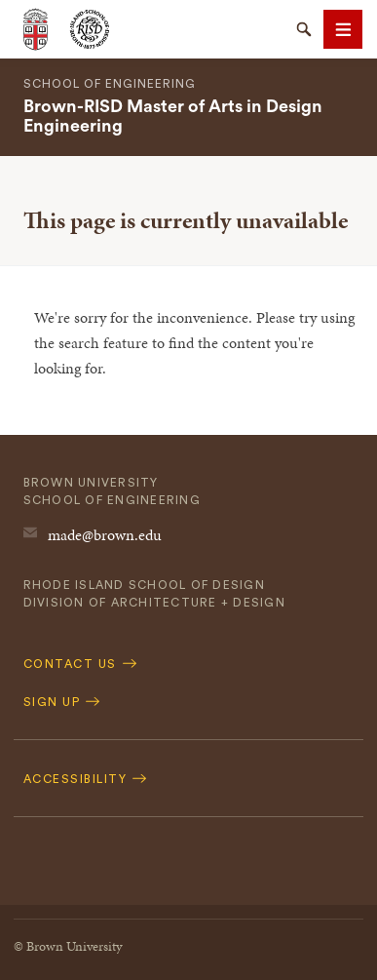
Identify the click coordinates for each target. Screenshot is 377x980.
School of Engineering (110, 84)
